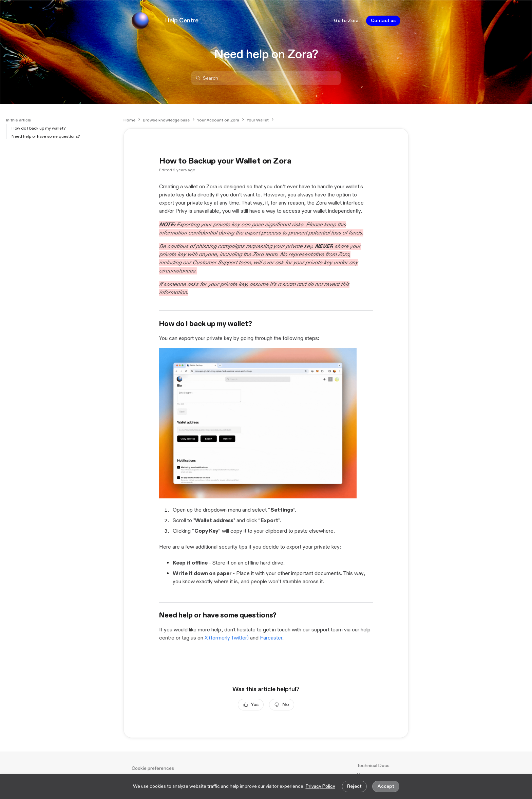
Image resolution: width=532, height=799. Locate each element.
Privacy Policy (320, 786)
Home (129, 120)
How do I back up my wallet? (39, 128)
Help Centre (182, 21)
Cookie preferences (153, 768)
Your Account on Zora (218, 120)
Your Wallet (258, 120)
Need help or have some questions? (46, 136)
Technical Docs (373, 766)
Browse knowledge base (166, 120)
